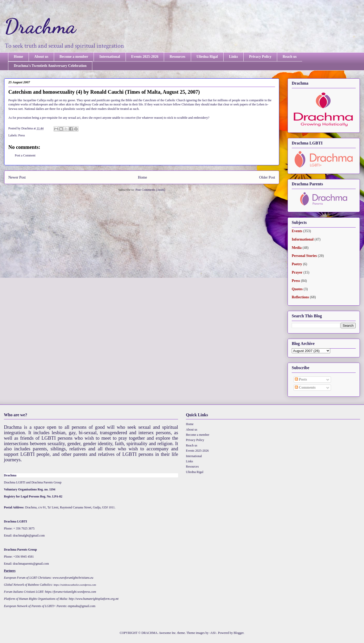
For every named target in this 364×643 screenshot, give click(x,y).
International (110, 57)
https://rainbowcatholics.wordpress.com (75, 585)
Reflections (300, 297)
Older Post (267, 177)
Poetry (297, 264)
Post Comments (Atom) (150, 190)
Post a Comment (25, 155)
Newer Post (17, 177)
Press (21, 135)
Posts (301, 379)
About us (41, 57)
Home (18, 57)
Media (297, 248)
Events (297, 231)
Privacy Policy (260, 57)
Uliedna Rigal (207, 57)
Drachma (40, 26)
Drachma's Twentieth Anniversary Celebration (50, 66)
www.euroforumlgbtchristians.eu (73, 578)
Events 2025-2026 (145, 57)
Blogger (239, 633)
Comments (305, 387)
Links (233, 57)
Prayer (297, 272)
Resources (177, 57)
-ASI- (213, 633)
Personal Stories (304, 256)
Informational (303, 239)
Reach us (290, 57)
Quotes (297, 289)
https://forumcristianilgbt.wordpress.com (70, 592)
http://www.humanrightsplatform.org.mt (94, 599)
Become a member (74, 57)
